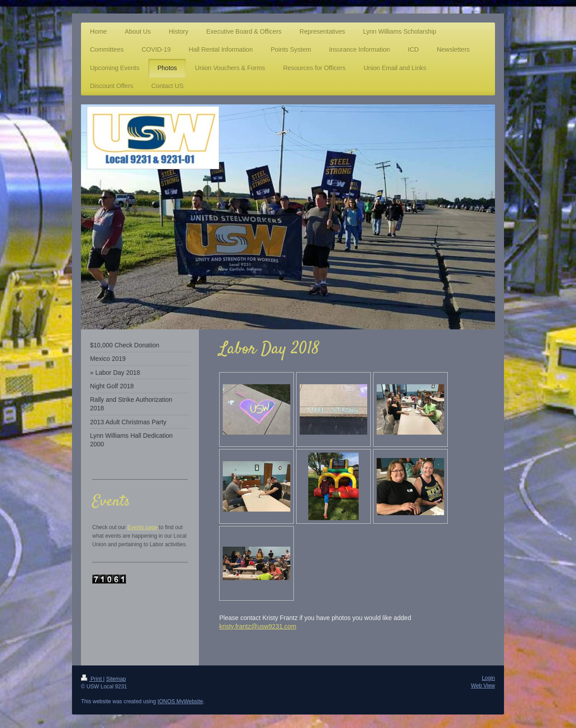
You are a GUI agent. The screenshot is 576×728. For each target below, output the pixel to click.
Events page (142, 527)
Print (92, 679)
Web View (483, 686)
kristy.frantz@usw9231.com (258, 626)
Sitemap (116, 679)
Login (488, 678)
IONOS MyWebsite (180, 701)
